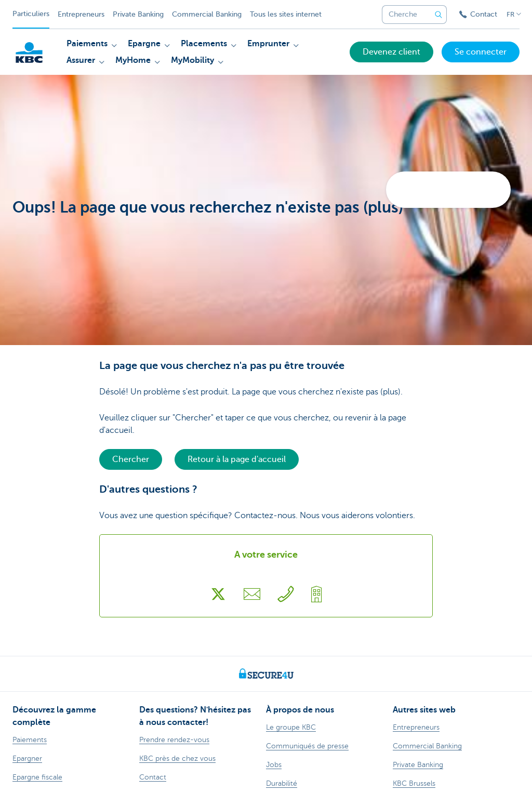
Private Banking (138, 14)
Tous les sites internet (286, 14)
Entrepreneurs (81, 14)
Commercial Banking (207, 14)
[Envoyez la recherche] (438, 15)
